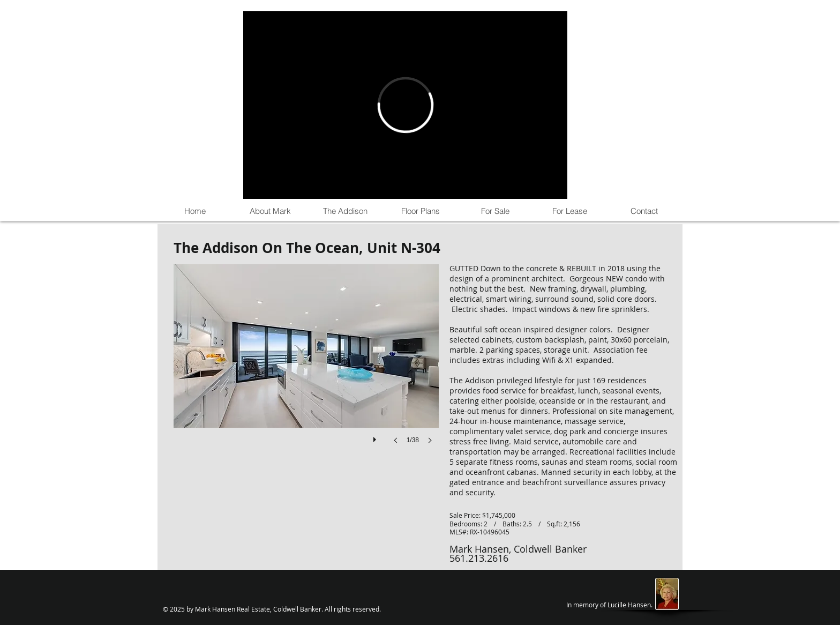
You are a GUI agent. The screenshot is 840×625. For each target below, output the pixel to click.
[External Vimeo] (405, 105)
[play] (376, 437)
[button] (306, 365)
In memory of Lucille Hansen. (609, 605)
